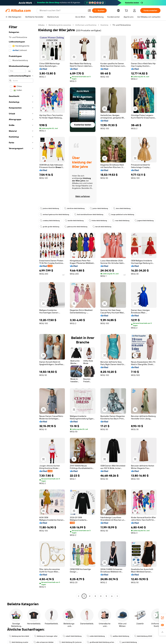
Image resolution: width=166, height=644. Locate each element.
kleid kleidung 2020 (143, 636)
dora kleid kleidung (122, 208)
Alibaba (41, 25)
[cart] (127, 11)
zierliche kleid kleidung (74, 208)
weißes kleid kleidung (120, 636)
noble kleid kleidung (96, 636)
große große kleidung (50, 227)
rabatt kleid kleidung (72, 636)
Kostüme (104, 25)
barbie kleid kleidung (74, 221)
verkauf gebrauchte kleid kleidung (55, 214)
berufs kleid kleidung (102, 227)
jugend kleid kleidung (144, 221)
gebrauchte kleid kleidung (76, 227)
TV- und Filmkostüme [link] (122, 25)
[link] (162, 618)
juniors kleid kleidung (49, 208)
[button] (43, 57)
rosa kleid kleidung (121, 221)
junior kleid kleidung (99, 208)
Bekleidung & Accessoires (60, 25)
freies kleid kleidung (98, 221)
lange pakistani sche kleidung (121, 214)
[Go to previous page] (79, 596)
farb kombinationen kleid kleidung (89, 214)
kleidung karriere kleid (19, 636)
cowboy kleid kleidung (50, 221)
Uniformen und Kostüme (86, 25)
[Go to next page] (117, 596)
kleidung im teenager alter (46, 636)
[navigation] (21, 311)
